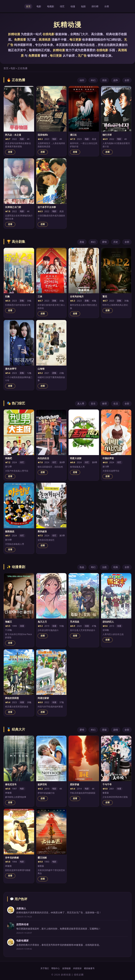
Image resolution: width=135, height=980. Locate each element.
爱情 (104, 242)
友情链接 (66, 968)
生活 (116, 404)
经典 (116, 567)
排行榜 (95, 6)
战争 (116, 80)
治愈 (104, 567)
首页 (28, 6)
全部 (127, 80)
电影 (39, 6)
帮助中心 (56, 968)
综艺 (62, 6)
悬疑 (82, 242)
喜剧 (104, 80)
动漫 (73, 6)
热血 (82, 567)
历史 (116, 242)
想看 (10, 152)
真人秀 (81, 404)
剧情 (116, 730)
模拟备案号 (89, 968)
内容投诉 (77, 968)
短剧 (83, 6)
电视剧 (51, 6)
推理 (104, 404)
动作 (82, 80)
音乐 (93, 404)
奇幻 (93, 567)
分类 (107, 6)
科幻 (93, 80)
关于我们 (45, 968)
